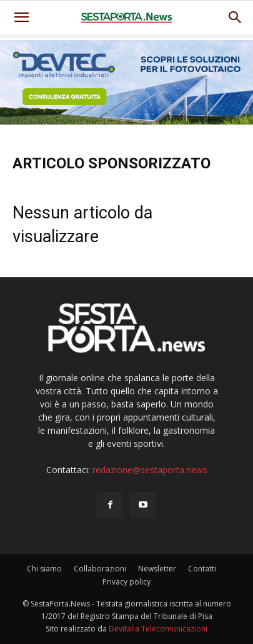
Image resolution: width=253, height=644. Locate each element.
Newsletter (157, 569)
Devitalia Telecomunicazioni (158, 629)
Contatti (202, 569)
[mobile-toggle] (21, 18)
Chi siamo (44, 569)
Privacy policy (126, 582)
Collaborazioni (100, 569)
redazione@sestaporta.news (150, 470)
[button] (236, 18)
